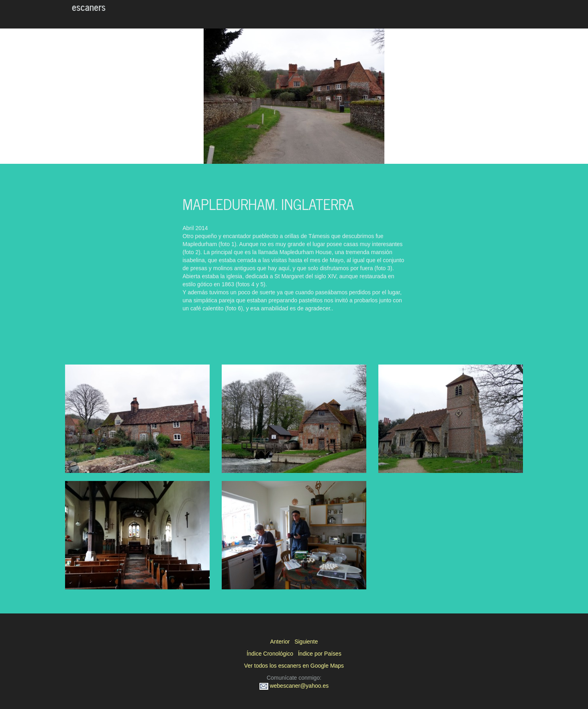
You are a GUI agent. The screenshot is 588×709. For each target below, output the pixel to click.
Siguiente (306, 642)
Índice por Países (320, 654)
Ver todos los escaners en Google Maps (294, 666)
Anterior (280, 642)
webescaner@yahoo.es (294, 686)
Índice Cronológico (270, 654)
